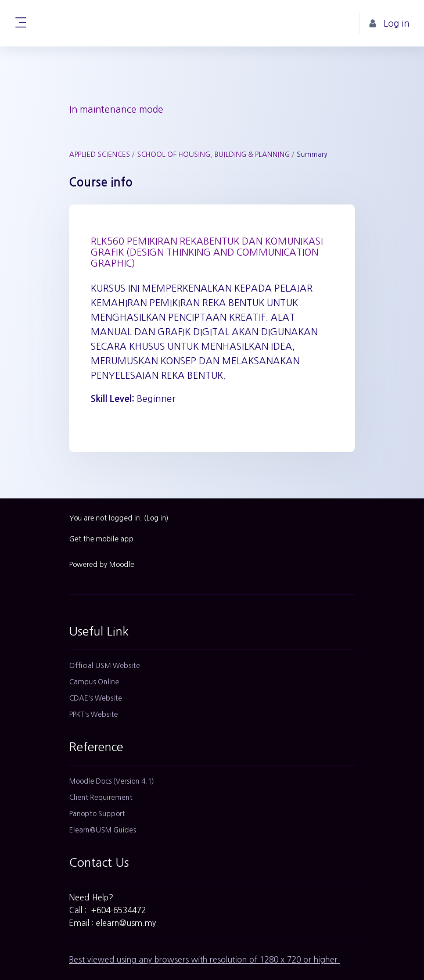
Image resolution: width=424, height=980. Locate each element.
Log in (156, 518)
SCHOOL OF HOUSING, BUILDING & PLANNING (213, 155)
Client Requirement (101, 798)
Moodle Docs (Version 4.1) (112, 781)
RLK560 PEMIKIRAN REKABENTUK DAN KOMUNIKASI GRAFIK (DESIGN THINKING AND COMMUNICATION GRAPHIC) (207, 252)
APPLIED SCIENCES (100, 155)
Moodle (122, 565)
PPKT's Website (94, 715)
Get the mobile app (101, 539)
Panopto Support (97, 814)
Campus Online (94, 682)
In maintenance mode (116, 109)
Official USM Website (105, 666)
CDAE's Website (96, 698)
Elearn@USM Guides (103, 830)
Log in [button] (389, 24)
